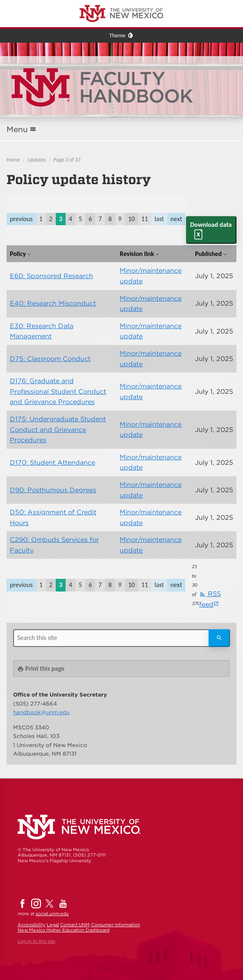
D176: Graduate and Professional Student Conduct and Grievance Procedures (58, 391)
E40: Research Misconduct (53, 303)
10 (132, 219)
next (176, 219)
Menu (17, 129)
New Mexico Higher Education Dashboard (64, 930)
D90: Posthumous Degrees (53, 490)
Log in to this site (36, 941)
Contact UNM (75, 925)
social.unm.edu (52, 914)
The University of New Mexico (39, 1)
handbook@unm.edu (41, 712)
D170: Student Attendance (52, 463)
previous (21, 219)
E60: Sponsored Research (51, 276)
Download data (211, 225)
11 (145, 219)
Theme (117, 35)
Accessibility (32, 925)
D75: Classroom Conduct (50, 359)
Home (13, 160)
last (159, 219)
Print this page (41, 668)
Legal (53, 925)
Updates (37, 160)
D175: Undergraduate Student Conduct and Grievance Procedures (58, 429)
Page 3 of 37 (67, 160)
